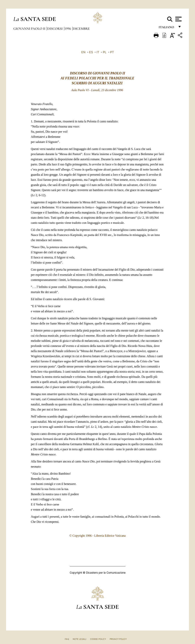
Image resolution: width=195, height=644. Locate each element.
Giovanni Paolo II (30, 29)
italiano (167, 28)
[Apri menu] (178, 19)
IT (98, 52)
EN (83, 52)
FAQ (67, 639)
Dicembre (81, 29)
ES (91, 52)
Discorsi (55, 29)
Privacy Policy (118, 639)
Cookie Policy (98, 639)
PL (105, 52)
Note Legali (80, 639)
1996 (68, 29)
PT (112, 52)
